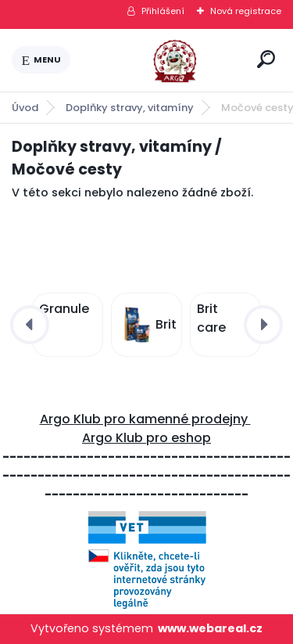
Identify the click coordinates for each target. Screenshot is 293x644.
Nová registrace (246, 11)
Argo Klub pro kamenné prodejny (145, 419)
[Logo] (161, 60)
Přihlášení (163, 11)
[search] (266, 59)
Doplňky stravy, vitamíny (130, 108)
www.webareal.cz (210, 628)
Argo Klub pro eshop (146, 438)
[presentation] (30, 325)
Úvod (25, 108)
